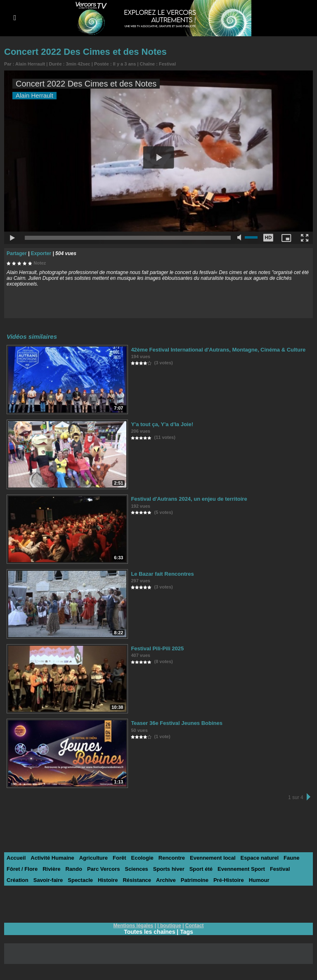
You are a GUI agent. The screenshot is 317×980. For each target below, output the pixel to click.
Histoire (108, 880)
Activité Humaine (52, 858)
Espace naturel (260, 858)
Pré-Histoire (229, 880)
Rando (74, 869)
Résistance (137, 880)
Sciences (136, 869)
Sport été (201, 869)
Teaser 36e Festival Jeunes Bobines (177, 723)
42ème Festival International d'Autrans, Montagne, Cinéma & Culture (218, 350)
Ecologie (142, 858)
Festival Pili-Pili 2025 (157, 648)
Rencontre (172, 858)
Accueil (16, 858)
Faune (291, 858)
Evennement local (213, 858)
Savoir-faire (48, 880)
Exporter (41, 253)
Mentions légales (134, 926)
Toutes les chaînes (149, 932)
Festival (167, 64)
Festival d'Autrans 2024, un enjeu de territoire (189, 499)
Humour (259, 880)
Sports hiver (169, 869)
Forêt (119, 858)
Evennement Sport (241, 869)
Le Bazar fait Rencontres (162, 574)
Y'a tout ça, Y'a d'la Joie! (162, 424)
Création (18, 880)
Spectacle (80, 880)
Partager (17, 253)
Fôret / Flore (22, 869)
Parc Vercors (104, 869)
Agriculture (93, 858)
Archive (166, 880)
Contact (195, 926)
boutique (171, 926)
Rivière (51, 869)
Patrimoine (195, 880)
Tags (187, 932)
